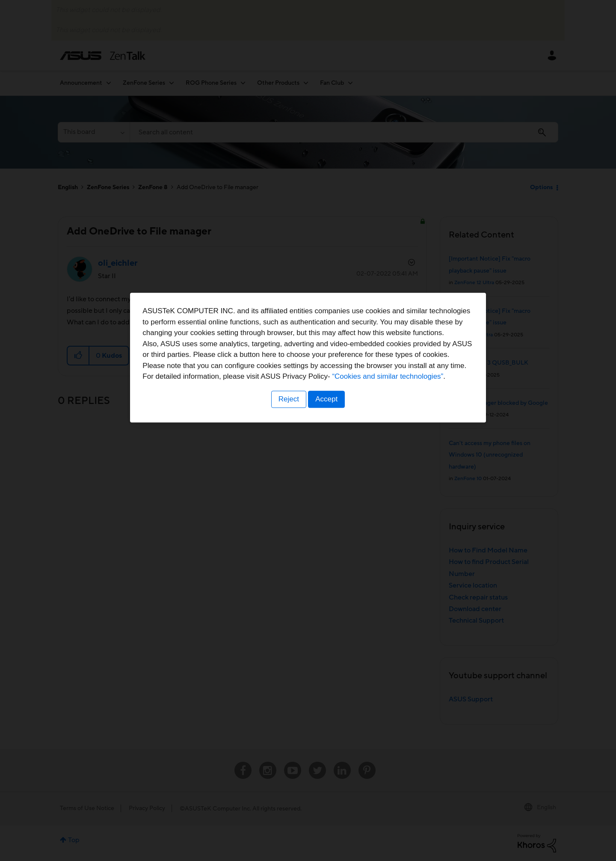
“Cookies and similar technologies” (334, 461)
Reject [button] (288, 484)
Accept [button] (327, 484)
